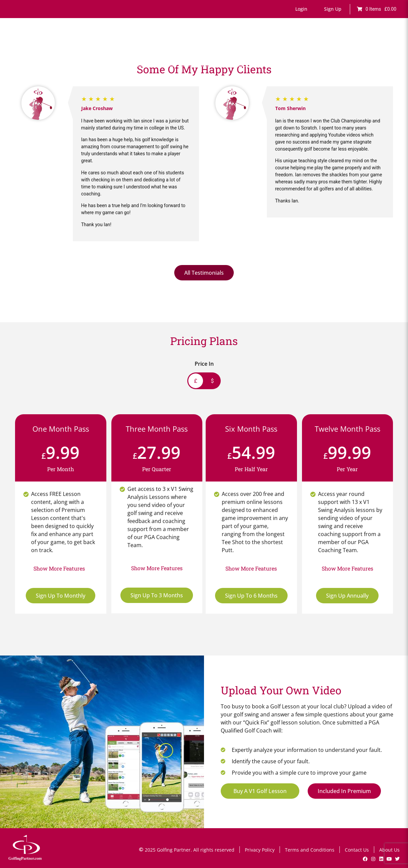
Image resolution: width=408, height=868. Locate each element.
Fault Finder (195, 46)
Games (224, 46)
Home (123, 46)
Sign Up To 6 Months (251, 596)
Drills (246, 46)
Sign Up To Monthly (61, 596)
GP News (366, 46)
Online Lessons (156, 46)
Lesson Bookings (280, 46)
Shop (390, 46)
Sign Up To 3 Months (157, 595)
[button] (301, 9)
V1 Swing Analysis (328, 46)
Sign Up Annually (347, 596)
